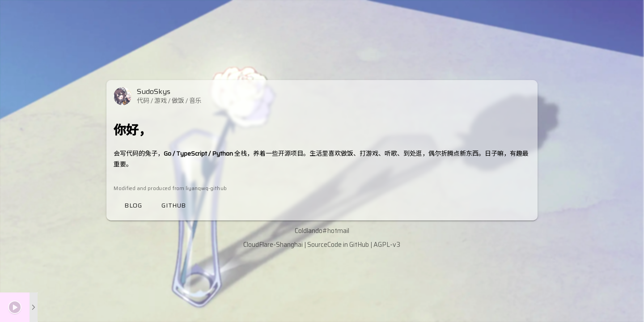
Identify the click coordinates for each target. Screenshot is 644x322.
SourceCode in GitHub (338, 245)
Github (174, 205)
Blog (133, 205)
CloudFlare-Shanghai (273, 245)
